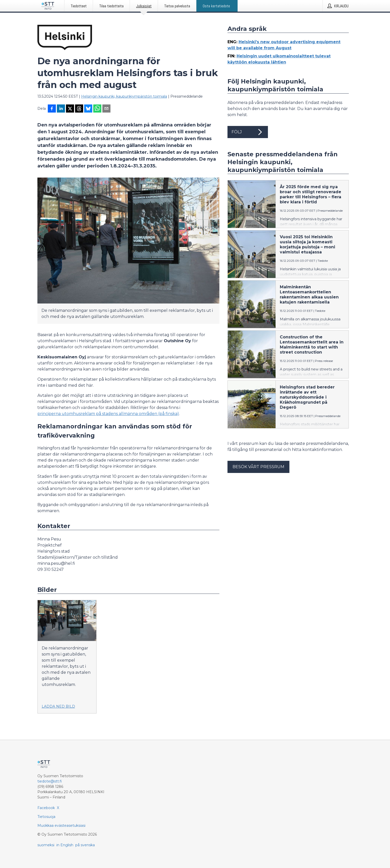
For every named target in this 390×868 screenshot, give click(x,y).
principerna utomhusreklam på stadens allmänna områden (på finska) (108, 414)
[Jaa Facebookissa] (52, 109)
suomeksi (46, 845)
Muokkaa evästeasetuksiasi (61, 826)
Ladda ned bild (58, 706)
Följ (248, 132)
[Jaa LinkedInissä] (61, 109)
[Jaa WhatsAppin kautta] (97, 109)
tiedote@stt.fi (50, 781)
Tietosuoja (46, 817)
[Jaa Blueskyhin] (88, 109)
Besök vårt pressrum (258, 467)
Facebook (46, 808)
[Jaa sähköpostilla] (106, 109)
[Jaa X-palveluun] (70, 109)
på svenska (85, 845)
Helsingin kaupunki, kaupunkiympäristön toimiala (124, 96)
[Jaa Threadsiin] (79, 109)
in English (65, 845)
